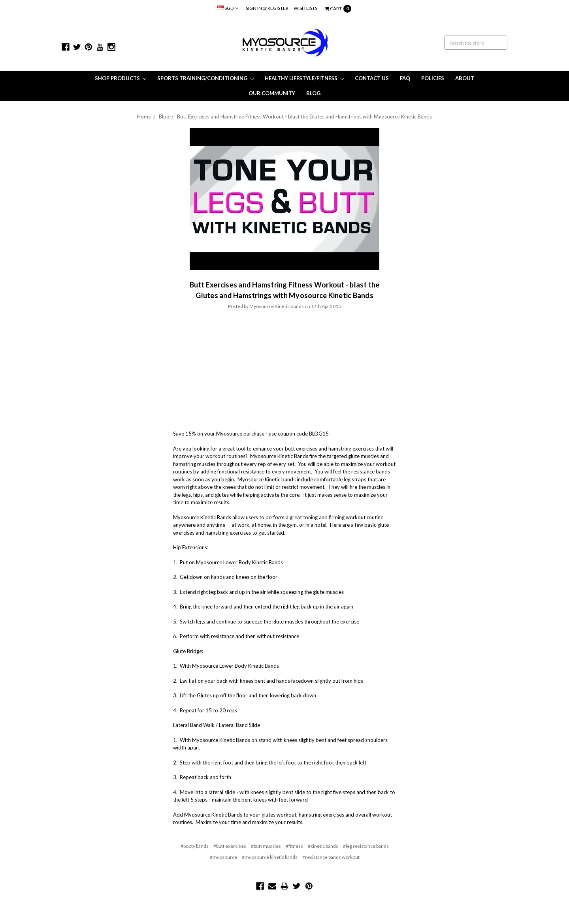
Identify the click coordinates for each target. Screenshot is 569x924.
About (465, 78)
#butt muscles (266, 846)
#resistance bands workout (331, 857)
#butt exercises (230, 846)
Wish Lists (305, 8)
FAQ (405, 78)
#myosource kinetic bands (270, 857)
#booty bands (195, 846)
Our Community (272, 93)
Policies (433, 78)
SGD (228, 8)
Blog (313, 93)
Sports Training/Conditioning (205, 78)
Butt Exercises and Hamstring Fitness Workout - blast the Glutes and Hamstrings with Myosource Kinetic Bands (304, 116)
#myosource (223, 857)
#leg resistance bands (366, 846)
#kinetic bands (323, 846)
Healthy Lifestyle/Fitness (304, 78)
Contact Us (372, 78)
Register (278, 8)
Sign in (254, 8)
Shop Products (121, 78)
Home (144, 116)
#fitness (294, 846)
